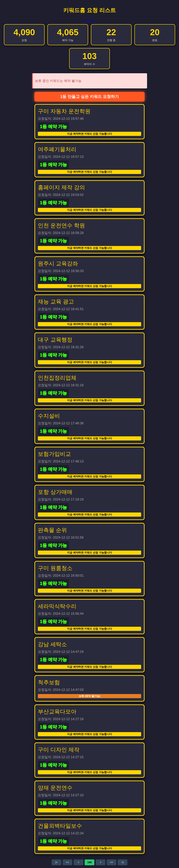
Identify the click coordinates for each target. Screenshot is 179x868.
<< (67, 862)
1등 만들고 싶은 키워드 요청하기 (89, 97)
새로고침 (90, 20)
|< (56, 862)
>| (123, 862)
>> (112, 862)
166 (89, 862)
